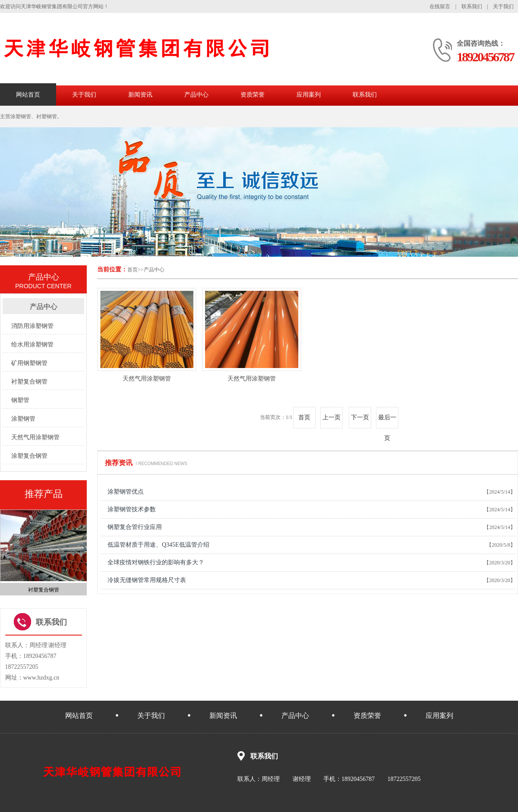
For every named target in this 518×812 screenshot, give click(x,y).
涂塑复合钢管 (29, 456)
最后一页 (387, 421)
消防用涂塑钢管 (32, 326)
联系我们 (472, 6)
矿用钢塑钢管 (29, 363)
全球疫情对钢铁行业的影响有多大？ (156, 562)
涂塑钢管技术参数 (132, 509)
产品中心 (196, 95)
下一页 (360, 417)
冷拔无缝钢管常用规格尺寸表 (147, 580)
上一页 (332, 417)
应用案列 (309, 95)
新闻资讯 (140, 95)
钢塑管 (20, 400)
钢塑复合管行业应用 (135, 527)
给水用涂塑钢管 (32, 345)
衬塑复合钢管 (29, 382)
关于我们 (503, 6)
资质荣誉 (253, 95)
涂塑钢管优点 (126, 492)
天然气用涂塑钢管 (147, 379)
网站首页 (28, 95)
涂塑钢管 (23, 419)
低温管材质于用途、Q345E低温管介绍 (158, 545)
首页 (133, 270)
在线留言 (440, 6)
